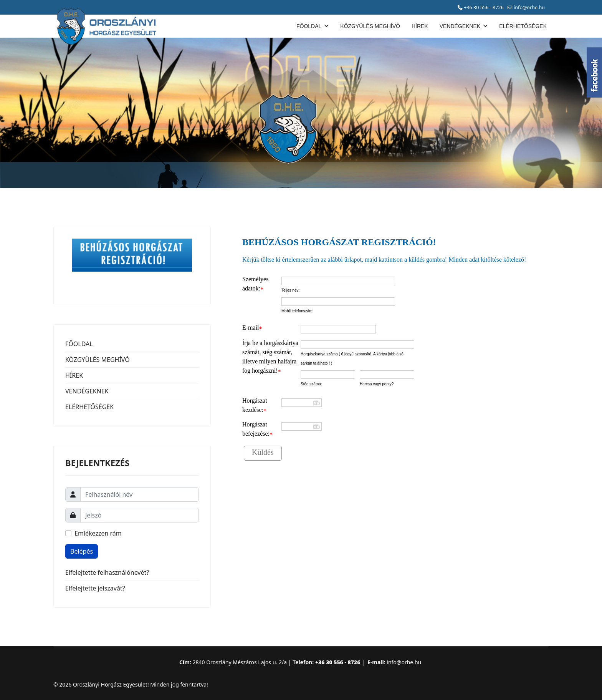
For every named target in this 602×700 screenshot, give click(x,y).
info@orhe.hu (529, 7)
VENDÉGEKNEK (460, 26)
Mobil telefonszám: (297, 311)
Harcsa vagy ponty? (377, 384)
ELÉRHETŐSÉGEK (523, 26)
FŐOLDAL (309, 26)
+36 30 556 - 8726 (484, 7)
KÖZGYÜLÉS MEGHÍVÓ (370, 26)
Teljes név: (290, 290)
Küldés (263, 452)
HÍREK (420, 26)
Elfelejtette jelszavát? (95, 588)
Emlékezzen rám (98, 533)
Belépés (82, 551)
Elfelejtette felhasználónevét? (107, 572)
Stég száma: (311, 384)
